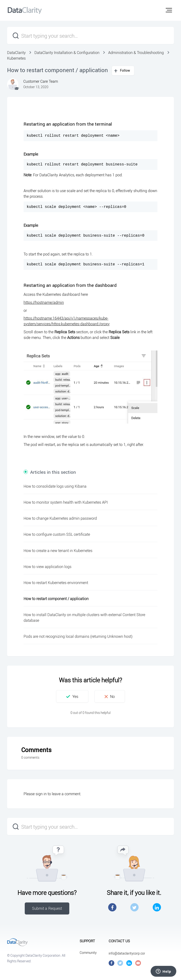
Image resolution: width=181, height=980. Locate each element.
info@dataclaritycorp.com (128, 953)
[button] (169, 10)
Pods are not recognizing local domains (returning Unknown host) (78, 636)
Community (88, 953)
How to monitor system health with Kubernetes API (66, 502)
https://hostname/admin (44, 302)
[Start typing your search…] (90, 35)
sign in (41, 794)
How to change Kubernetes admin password (60, 518)
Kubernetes (16, 58)
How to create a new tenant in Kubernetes (58, 551)
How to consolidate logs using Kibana (55, 486)
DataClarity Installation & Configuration (67, 53)
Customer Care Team (41, 81)
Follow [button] (125, 70)
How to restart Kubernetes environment (56, 583)
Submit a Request (47, 908)
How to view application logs (47, 567)
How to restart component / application (56, 599)
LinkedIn (157, 907)
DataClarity (16, 53)
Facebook (112, 907)
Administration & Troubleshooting (136, 53)
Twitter (134, 907)
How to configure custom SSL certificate (57, 534)
